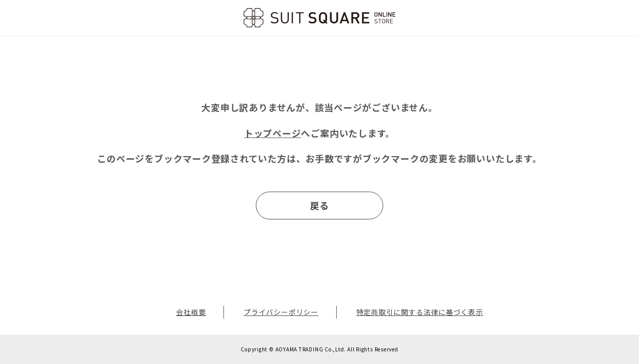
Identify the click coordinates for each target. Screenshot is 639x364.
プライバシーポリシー (281, 312)
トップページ (273, 133)
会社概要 (191, 312)
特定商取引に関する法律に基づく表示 (420, 312)
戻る (319, 205)
